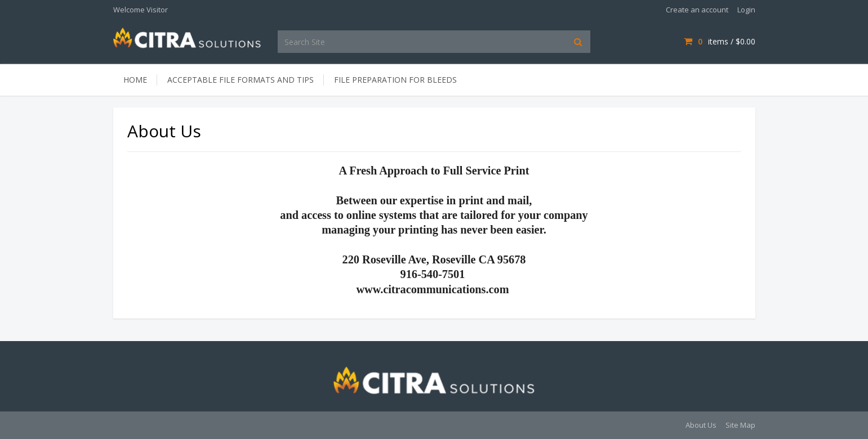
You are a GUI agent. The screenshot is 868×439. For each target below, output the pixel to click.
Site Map (740, 425)
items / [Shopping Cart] (719, 41)
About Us (701, 425)
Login (746, 10)
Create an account (697, 10)
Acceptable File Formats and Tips (241, 80)
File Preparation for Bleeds (395, 80)
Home (135, 80)
